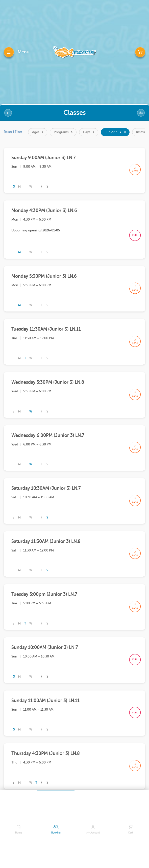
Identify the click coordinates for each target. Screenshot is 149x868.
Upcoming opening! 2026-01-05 (36, 230)
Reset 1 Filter (13, 132)
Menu (24, 52)
